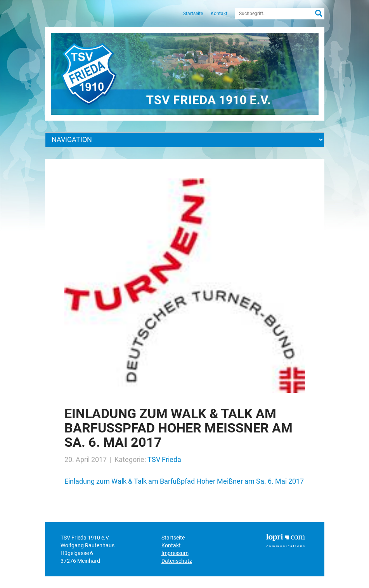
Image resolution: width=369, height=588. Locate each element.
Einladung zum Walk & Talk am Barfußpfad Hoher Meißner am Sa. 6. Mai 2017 (184, 481)
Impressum (175, 553)
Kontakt (219, 14)
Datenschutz (177, 561)
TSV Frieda (164, 459)
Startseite (193, 14)
